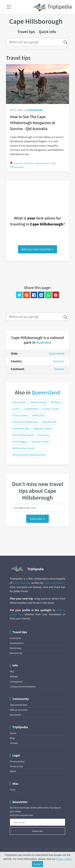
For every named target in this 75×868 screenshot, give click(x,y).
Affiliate (14, 676)
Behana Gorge (39, 402)
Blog (12, 738)
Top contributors (19, 705)
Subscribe (37, 519)
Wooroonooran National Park (29, 455)
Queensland (42, 163)
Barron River (20, 402)
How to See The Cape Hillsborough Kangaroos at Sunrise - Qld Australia (32, 123)
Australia (29, 163)
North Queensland (23, 435)
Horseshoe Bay (21, 428)
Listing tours (16, 681)
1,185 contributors (54, 583)
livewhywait (35, 110)
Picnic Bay (43, 435)
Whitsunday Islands (23, 448)
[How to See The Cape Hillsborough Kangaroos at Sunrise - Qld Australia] (37, 84)
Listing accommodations (23, 686)
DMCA (13, 771)
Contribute (15, 638)
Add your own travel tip (38, 249)
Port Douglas (20, 442)
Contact (14, 743)
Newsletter (15, 715)
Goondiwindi (49, 422)
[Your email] (37, 822)
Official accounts (19, 710)
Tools (13, 790)
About (13, 733)
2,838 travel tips (22, 583)
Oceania (17, 163)
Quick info (47, 32)
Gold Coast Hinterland (25, 422)
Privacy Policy (64, 859)
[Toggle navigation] (9, 7)
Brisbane (56, 402)
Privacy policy (17, 761)
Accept (38, 864)
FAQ (12, 672)
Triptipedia (52, 7)
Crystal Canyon (51, 409)
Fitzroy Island (20, 415)
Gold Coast (38, 415)
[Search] (34, 42)
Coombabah (31, 409)
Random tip (16, 653)
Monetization (17, 643)
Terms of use (16, 766)
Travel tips (26, 32)
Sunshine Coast (40, 442)
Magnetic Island (42, 428)
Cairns (16, 409)
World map (16, 648)
